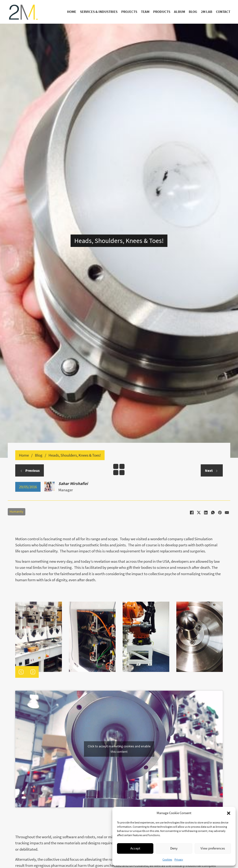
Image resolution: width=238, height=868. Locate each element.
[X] (199, 513)
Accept (135, 848)
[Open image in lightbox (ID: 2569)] (39, 637)
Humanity (17, 512)
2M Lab (207, 12)
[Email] (227, 513)
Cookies (167, 859)
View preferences (213, 848)
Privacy (179, 859)
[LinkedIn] (206, 513)
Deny (174, 848)
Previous (30, 470)
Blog (193, 12)
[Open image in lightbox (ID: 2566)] (200, 637)
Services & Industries (99, 12)
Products (162, 12)
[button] (229, 813)
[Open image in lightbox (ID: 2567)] (146, 637)
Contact (223, 12)
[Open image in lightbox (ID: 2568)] (92, 637)
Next (212, 470)
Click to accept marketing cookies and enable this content (119, 749)
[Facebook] (192, 513)
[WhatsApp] (213, 513)
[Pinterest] (220, 513)
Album (179, 12)
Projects (129, 12)
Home (72, 12)
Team (145, 12)
